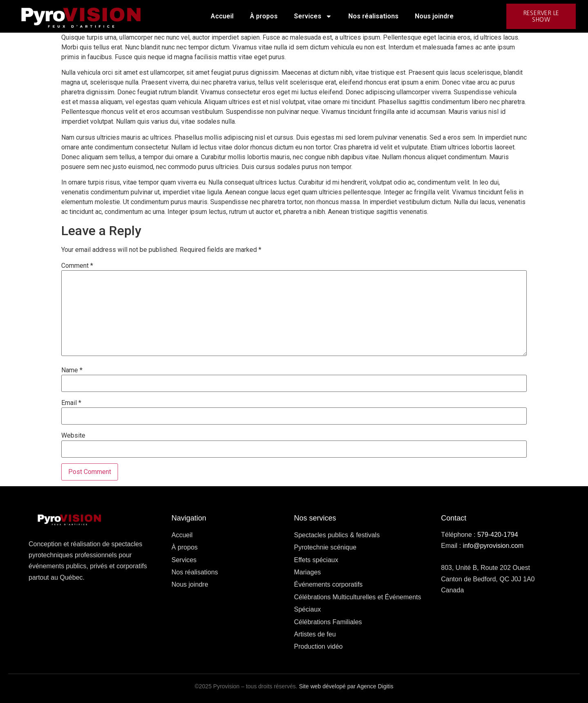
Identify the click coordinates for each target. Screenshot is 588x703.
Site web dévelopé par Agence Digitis (346, 686)
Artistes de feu (315, 634)
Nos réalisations (373, 16)
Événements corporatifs (328, 584)
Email (71, 403)
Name (72, 370)
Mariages (307, 572)
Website (73, 436)
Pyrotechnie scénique (325, 547)
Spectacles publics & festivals (337, 535)
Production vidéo (318, 646)
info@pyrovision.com (493, 546)
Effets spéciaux (316, 560)
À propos (264, 16)
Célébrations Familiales (328, 622)
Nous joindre (434, 16)
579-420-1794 (498, 535)
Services (313, 16)
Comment (77, 266)
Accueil (222, 16)
